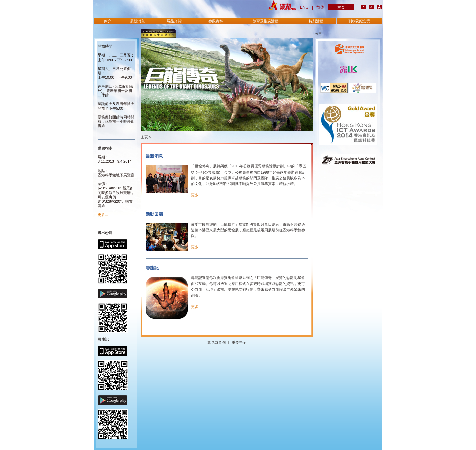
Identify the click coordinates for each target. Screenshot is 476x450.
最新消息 (137, 21)
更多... (103, 215)
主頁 (341, 7)
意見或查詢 (216, 342)
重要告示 (239, 342)
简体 (320, 7)
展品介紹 (174, 21)
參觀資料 (216, 21)
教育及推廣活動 (266, 21)
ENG (304, 7)
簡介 (108, 21)
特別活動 (316, 21)
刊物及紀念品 (359, 21)
